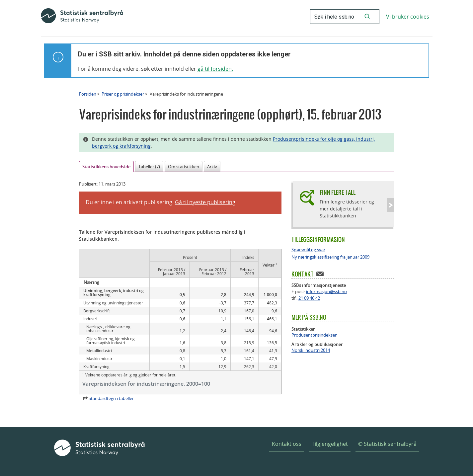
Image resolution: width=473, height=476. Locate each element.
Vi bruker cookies (408, 17)
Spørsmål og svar (308, 250)
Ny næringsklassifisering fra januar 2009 (330, 257)
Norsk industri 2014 (311, 350)
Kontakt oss (287, 444)
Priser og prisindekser (123, 94)
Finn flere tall (338, 192)
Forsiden (88, 94)
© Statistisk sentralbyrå (387, 444)
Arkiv (212, 167)
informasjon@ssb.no (326, 291)
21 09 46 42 (309, 298)
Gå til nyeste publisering (205, 202)
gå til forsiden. (215, 69)
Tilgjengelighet (330, 444)
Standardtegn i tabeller (111, 398)
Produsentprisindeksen (315, 335)
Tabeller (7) (149, 167)
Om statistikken (184, 167)
